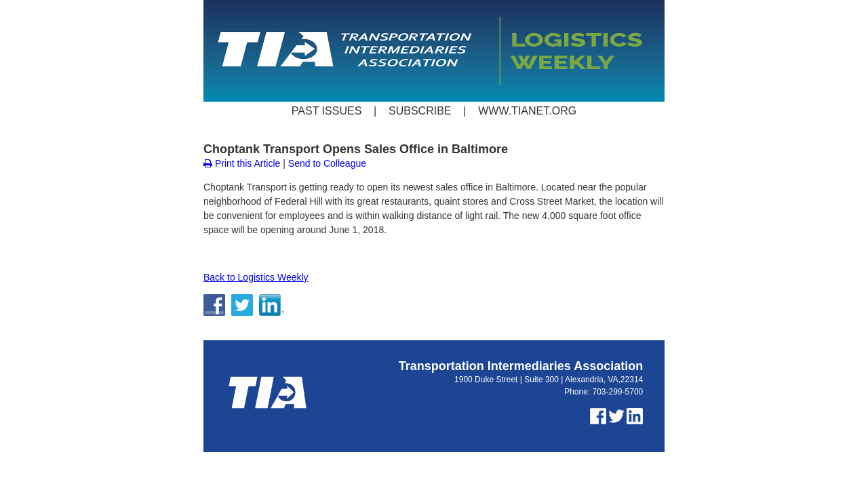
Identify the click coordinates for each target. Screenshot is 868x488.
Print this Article (242, 163)
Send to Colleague (327, 163)
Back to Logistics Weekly (256, 277)
